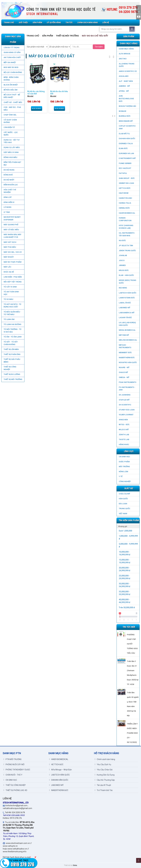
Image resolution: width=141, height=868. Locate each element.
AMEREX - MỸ (124, 86)
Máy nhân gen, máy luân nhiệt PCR (12, 236)
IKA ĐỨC (122, 240)
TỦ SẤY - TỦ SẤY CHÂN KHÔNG (11, 343)
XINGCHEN (123, 420)
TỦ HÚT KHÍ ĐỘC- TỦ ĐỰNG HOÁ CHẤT (12, 306)
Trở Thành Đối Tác (104, 790)
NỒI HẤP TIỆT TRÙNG (12, 282)
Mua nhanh (37, 108)
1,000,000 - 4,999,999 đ (128, 537)
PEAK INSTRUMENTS (128, 382)
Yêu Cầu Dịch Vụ (103, 764)
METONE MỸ (124, 335)
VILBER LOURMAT (126, 415)
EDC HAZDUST (125, 168)
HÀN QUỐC (123, 499)
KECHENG (123, 288)
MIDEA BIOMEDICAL (127, 330)
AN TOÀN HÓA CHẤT (12, 57)
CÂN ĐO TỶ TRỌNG (11, 48)
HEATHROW (124, 193)
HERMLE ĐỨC (124, 208)
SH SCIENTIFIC (125, 405)
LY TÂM (6, 212)
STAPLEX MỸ (124, 400)
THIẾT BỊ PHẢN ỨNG (12, 354)
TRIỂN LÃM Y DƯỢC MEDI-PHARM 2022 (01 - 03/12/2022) (132, 733)
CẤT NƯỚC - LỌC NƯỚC (11, 134)
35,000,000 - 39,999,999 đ (125, 593)
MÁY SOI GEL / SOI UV (12, 252)
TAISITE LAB (124, 439)
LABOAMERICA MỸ (127, 313)
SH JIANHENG (125, 395)
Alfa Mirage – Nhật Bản (60, 770)
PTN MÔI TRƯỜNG (12, 759)
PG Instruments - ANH (127, 389)
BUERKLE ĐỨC (125, 116)
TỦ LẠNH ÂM (9, 319)
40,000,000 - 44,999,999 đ (125, 601)
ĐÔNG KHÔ (8, 175)
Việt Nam (123, 514)
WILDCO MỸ (124, 430)
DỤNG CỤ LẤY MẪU (12, 147)
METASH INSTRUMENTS (125, 346)
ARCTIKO (123, 59)
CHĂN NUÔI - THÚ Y (13, 775)
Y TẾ (121, 476)
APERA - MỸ (124, 91)
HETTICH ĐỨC (125, 188)
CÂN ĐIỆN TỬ (9, 127)
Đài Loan (123, 504)
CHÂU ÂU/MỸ (124, 494)
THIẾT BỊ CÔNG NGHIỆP (10, 368)
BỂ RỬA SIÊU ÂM (10, 90)
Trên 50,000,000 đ (127, 608)
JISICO (122, 260)
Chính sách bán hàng (105, 759)
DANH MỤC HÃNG (126, 49)
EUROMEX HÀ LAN (126, 153)
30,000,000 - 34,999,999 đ (125, 585)
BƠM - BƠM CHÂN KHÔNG (11, 79)
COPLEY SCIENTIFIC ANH (127, 127)
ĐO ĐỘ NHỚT (9, 180)
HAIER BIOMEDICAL (127, 213)
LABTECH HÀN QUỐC (128, 293)
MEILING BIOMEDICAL (128, 340)
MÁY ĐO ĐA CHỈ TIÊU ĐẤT (95, 36)
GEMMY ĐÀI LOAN (126, 183)
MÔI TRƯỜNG (124, 467)
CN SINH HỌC (124, 457)
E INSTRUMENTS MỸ (127, 158)
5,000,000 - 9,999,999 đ (128, 545)
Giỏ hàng (139, 12)
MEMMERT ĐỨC (125, 353)
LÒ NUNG (7, 207)
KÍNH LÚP (8, 197)
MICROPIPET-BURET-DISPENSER (12, 218)
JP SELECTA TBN (126, 245)
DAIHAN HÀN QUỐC (127, 138)
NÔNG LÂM (123, 472)
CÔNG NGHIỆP (125, 481)
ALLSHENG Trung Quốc (127, 65)
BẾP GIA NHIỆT (10, 62)
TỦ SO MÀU (8, 299)
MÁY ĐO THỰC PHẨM (12, 262)
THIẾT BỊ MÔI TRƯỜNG (13, 379)
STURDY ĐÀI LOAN (127, 410)
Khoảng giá (123, 526)
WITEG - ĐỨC (124, 425)
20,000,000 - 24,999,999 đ (125, 569)
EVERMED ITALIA (126, 144)
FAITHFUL (123, 173)
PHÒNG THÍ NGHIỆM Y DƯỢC (17, 770)
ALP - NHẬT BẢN (126, 81)
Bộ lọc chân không (13, 72)
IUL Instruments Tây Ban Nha (127, 234)
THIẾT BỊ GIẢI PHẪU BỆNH (12, 361)
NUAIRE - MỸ (124, 367)
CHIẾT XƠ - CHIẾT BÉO (13, 102)
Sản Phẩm (47, 36)
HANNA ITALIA (125, 203)
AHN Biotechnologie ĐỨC (126, 99)
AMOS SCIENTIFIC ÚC (128, 71)
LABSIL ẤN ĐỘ (125, 303)
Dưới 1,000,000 (125, 531)
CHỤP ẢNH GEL (10, 115)
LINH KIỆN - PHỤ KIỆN (12, 277)
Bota (75, 865)
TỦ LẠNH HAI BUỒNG (12, 324)
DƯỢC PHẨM (124, 462)
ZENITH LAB (124, 435)
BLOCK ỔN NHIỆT (11, 85)
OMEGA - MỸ (124, 377)
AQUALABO (124, 76)
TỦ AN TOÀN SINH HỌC (11, 293)
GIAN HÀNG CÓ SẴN (12, 52)
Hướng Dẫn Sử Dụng (105, 775)
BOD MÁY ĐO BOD (11, 67)
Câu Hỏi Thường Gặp (105, 780)
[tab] (128, 526)
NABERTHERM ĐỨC (127, 358)
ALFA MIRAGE (125, 54)
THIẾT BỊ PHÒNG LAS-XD (15, 790)
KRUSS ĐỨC (124, 270)
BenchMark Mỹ (126, 121)
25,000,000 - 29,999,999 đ (125, 577)
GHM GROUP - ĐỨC (127, 178)
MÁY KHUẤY (9, 257)
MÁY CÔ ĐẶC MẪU (11, 230)
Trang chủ (33, 36)
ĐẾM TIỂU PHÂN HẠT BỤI (12, 164)
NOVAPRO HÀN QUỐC (128, 362)
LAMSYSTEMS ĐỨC (127, 298)
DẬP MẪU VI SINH (11, 152)
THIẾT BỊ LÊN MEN (11, 349)
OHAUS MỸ (123, 372)
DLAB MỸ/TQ (124, 134)
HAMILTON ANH (125, 198)
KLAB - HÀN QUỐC (126, 275)
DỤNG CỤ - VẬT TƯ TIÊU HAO (11, 141)
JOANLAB (123, 255)
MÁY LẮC (7, 267)
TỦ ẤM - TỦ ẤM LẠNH (12, 337)
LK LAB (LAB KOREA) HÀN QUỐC (127, 324)
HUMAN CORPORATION (125, 219)
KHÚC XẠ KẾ (9, 272)
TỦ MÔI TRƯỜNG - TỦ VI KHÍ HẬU (12, 331)
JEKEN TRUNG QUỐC (127, 251)
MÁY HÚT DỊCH (10, 242)
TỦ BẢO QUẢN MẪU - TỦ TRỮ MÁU (12, 313)
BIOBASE (123, 111)
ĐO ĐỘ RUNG (9, 170)
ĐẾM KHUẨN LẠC (11, 185)
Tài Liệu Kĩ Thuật (103, 785)
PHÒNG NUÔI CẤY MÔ (14, 764)
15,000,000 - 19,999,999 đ (125, 561)
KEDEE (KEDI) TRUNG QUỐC (127, 282)
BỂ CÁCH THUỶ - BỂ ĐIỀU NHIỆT (12, 96)
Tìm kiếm (99, 47)
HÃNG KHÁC (124, 444)
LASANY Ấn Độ (125, 317)
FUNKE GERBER (125, 163)
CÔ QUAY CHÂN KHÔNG (10, 121)
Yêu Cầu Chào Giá (104, 770)
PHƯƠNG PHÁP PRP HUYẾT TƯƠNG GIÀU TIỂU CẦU (132, 644)
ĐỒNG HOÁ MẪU (10, 157)
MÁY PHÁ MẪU (10, 247)
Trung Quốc (125, 509)
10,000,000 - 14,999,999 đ (125, 553)
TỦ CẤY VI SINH (10, 287)
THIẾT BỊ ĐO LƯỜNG (12, 374)
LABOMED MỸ (125, 308)
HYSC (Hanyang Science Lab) (126, 227)
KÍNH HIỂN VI (9, 202)
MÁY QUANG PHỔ (11, 225)
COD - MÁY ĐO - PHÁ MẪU (12, 109)
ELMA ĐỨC (123, 148)
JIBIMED (122, 265)
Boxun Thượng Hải (127, 106)
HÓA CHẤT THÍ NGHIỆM (10, 191)
